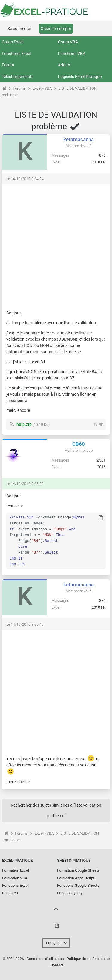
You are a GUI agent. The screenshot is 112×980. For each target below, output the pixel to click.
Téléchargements (18, 77)
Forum (8, 65)
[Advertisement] (56, 244)
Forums (19, 88)
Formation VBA (15, 878)
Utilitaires (10, 893)
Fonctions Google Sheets (78, 885)
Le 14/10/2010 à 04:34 (25, 179)
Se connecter (19, 29)
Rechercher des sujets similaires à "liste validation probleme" (56, 810)
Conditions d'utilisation (45, 959)
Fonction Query (70, 893)
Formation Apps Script (76, 878)
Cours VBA (68, 42)
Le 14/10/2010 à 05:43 (25, 624)
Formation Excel (16, 870)
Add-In (64, 65)
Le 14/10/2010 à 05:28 (25, 484)
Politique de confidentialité (88, 959)
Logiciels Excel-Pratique (80, 77)
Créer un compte (56, 29)
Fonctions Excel (16, 54)
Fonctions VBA (72, 54)
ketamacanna (79, 139)
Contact (57, 965)
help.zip (24, 424)
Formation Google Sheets (78, 870)
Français (53, 943)
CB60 (79, 444)
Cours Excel (13, 42)
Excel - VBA (42, 88)
